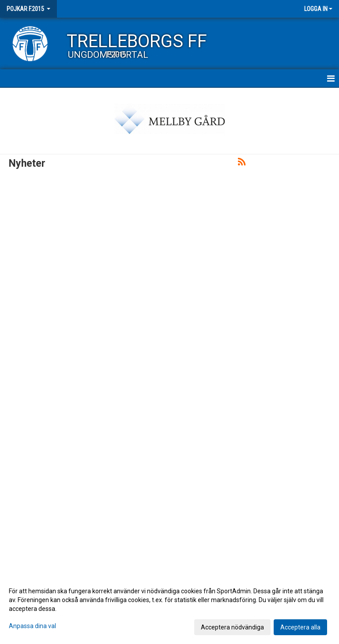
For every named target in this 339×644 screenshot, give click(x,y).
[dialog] (169, 609)
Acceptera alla (300, 627)
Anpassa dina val (32, 626)
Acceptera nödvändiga (232, 627)
